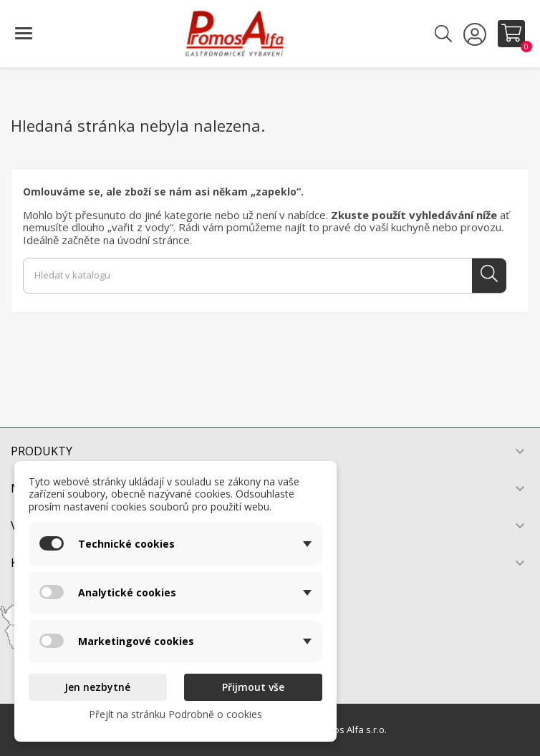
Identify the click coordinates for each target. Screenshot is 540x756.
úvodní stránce (154, 240)
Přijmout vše (253, 687)
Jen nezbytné (97, 687)
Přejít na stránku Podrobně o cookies (175, 714)
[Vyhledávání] (265, 276)
